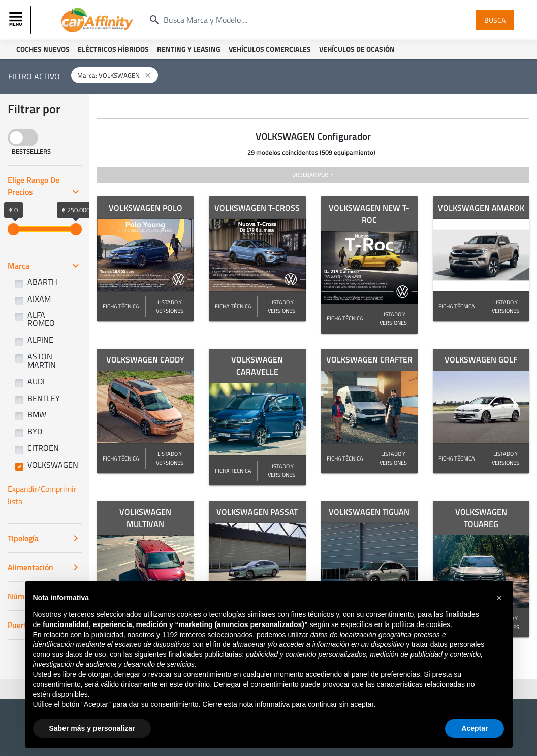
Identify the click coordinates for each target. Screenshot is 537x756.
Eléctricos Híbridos (113, 49)
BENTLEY (44, 398)
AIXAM (39, 299)
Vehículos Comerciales (270, 49)
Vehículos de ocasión (357, 49)
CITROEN (43, 448)
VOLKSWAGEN (53, 465)
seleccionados (230, 635)
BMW (37, 414)
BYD (35, 431)
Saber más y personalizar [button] (92, 728)
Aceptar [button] (475, 728)
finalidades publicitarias (205, 654)
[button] (499, 598)
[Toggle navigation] (17, 20)
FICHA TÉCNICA (121, 306)
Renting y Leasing (189, 49)
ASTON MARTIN (42, 360)
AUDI (36, 381)
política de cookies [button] (421, 624)
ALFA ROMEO (41, 319)
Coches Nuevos (43, 49)
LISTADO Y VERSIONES (170, 306)
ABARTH (42, 282)
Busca (495, 20)
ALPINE (40, 340)
